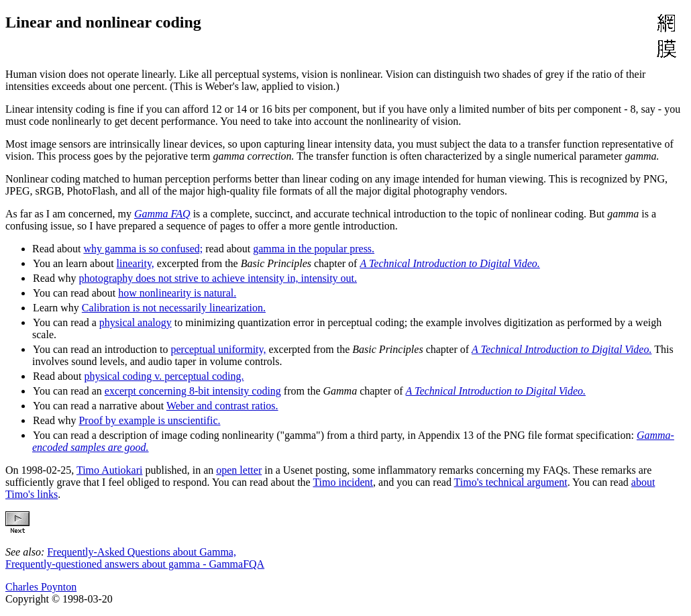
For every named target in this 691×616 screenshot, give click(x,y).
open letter (239, 470)
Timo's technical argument (511, 482)
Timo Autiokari (110, 470)
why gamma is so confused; (143, 249)
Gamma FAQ (162, 214)
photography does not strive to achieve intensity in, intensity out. (218, 278)
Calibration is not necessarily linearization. (174, 308)
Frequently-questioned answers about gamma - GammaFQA (135, 564)
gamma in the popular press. (314, 249)
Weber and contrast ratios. (222, 406)
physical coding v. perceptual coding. (164, 376)
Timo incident (343, 482)
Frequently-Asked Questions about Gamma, (142, 552)
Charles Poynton (41, 587)
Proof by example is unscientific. (149, 420)
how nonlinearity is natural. (177, 293)
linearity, (136, 263)
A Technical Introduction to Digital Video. (449, 263)
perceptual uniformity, (218, 349)
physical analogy (136, 322)
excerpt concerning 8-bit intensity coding (193, 391)
